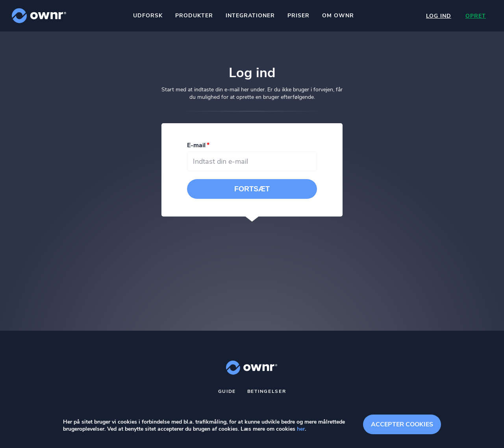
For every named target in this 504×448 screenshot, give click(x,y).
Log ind (439, 16)
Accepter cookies (402, 424)
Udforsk (148, 16)
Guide (227, 391)
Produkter (194, 16)
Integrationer (250, 16)
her (301, 429)
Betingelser (267, 391)
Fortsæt (252, 189)
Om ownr (338, 16)
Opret (476, 16)
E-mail (196, 145)
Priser (298, 16)
